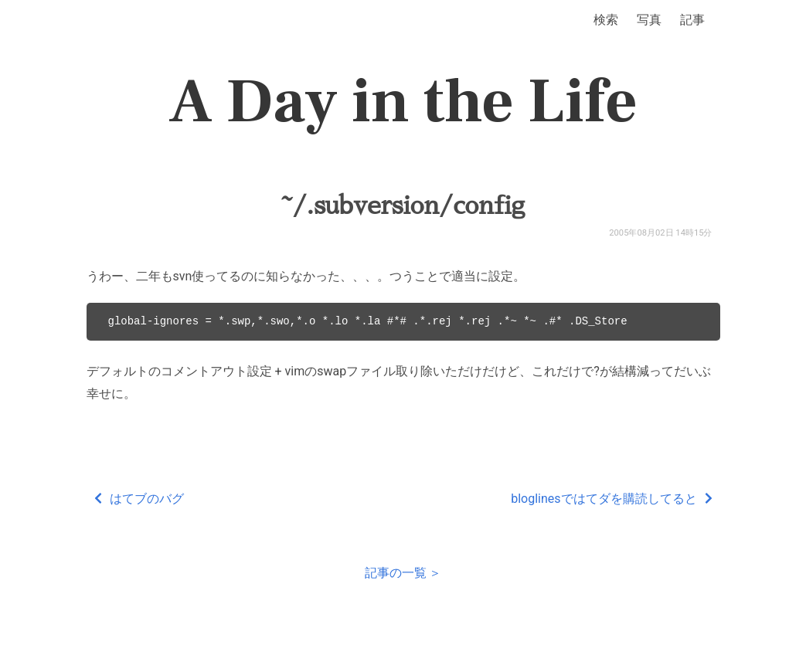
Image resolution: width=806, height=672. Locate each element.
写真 (649, 20)
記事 (692, 20)
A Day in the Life (403, 102)
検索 (606, 20)
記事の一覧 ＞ (403, 573)
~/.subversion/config (403, 205)
